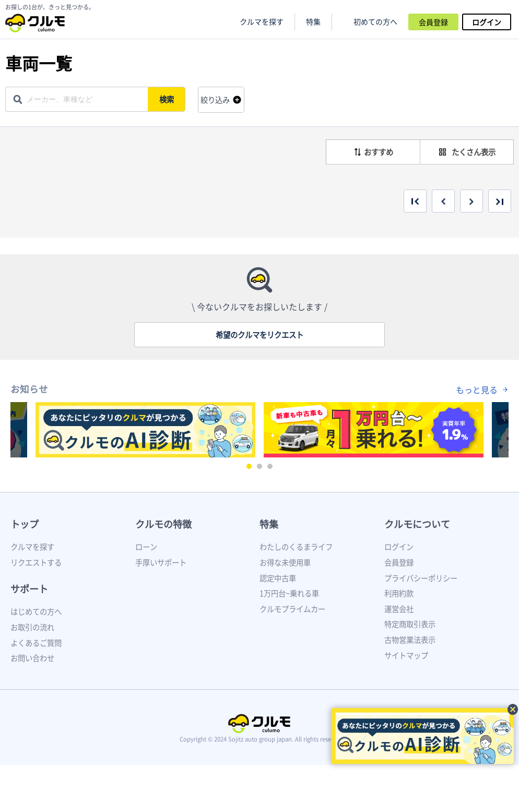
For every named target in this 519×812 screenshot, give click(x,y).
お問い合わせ (32, 658)
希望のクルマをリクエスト (259, 335)
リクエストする (36, 562)
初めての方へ (375, 22)
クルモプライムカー (292, 609)
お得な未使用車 (285, 562)
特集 (269, 524)
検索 (167, 99)
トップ (25, 524)
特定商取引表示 (410, 624)
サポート (29, 589)
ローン (146, 547)
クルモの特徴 (163, 524)
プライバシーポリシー (421, 578)
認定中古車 (278, 578)
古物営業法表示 (410, 640)
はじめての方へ (36, 611)
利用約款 (399, 593)
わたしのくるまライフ (296, 547)
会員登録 (433, 22)
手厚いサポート (161, 562)
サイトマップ (406, 655)
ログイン (487, 22)
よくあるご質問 (36, 643)
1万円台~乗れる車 (289, 593)
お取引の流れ (32, 627)
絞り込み (215, 100)
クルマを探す (262, 22)
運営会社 (399, 609)
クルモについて (417, 524)
